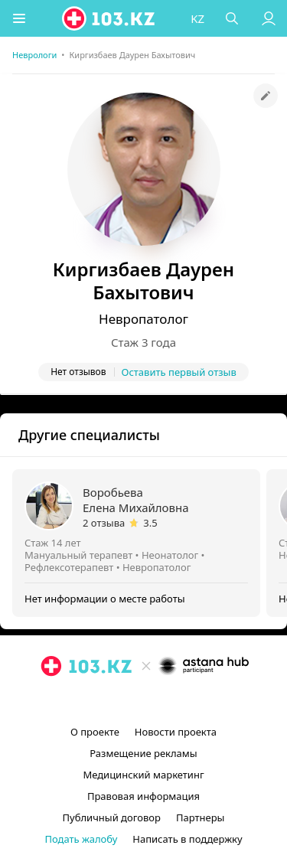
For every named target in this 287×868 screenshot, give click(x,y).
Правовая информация (143, 796)
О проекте (95, 732)
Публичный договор (112, 817)
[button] (19, 18)
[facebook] (145, 701)
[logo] (109, 18)
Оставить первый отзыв (179, 372)
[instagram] (121, 701)
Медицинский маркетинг (143, 775)
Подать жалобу (81, 839)
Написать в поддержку (187, 839)
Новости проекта (176, 732)
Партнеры (201, 817)
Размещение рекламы (143, 753)
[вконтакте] (170, 701)
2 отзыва (104, 523)
